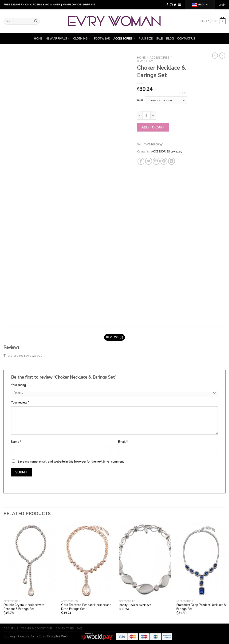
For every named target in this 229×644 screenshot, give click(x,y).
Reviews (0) (114, 337)
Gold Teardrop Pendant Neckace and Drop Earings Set (86, 607)
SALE (160, 39)
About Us (11, 629)
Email (123, 442)
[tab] (115, 337)
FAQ (79, 629)
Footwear (102, 39)
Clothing (82, 38)
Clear (183, 93)
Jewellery (145, 61)
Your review (20, 403)
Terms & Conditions (37, 629)
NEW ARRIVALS (58, 38)
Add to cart (153, 127)
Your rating (18, 385)
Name (16, 442)
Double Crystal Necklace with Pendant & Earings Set (24, 607)
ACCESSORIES (124, 38)
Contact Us (186, 39)
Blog (170, 39)
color (140, 100)
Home (38, 39)
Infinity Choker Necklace (135, 605)
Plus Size (146, 39)
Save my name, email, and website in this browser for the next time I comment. (71, 462)
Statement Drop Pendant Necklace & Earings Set (201, 607)
